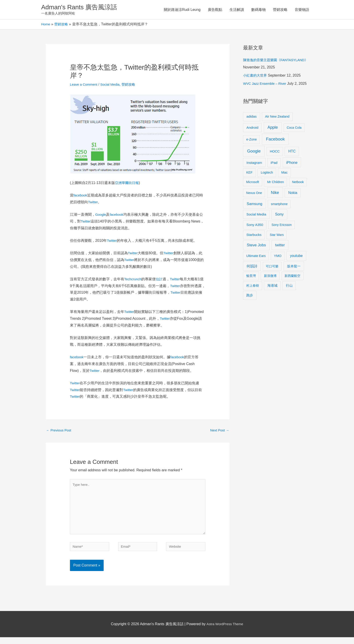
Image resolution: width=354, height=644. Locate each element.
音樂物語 (302, 10)
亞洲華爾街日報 (128, 184)
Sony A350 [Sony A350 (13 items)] (255, 240)
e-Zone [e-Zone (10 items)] (251, 155)
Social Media (113, 86)
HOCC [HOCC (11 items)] (275, 167)
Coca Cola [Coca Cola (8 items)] (294, 143)
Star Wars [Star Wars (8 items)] (277, 250)
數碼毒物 (258, 10)
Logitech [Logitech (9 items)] (267, 188)
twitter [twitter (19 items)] (280, 261)
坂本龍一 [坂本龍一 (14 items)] (294, 282)
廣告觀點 (215, 10)
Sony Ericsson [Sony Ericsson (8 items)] (281, 240)
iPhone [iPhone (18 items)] (292, 178)
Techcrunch (134, 280)
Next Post (219, 432)
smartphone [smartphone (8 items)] (279, 220)
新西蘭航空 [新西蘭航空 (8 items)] (292, 291)
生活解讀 (237, 10)
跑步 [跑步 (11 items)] (250, 311)
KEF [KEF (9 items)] (249, 188)
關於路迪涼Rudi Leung (182, 10)
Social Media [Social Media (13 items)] (256, 230)
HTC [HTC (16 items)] (292, 167)
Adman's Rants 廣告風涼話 (82, 8)
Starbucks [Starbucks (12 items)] (254, 250)
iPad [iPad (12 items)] (274, 178)
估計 (161, 280)
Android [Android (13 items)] (252, 143)
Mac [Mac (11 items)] (285, 188)
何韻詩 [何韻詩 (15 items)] (252, 282)
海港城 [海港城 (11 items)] (272, 301)
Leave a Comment (85, 86)
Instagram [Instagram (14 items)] (254, 178)
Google (101, 216)
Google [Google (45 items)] (254, 167)
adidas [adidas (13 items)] (252, 132)
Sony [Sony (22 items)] (279, 230)
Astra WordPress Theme (225, 631)
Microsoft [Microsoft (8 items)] (253, 198)
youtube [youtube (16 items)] (296, 271)
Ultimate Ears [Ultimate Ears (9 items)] (256, 271)
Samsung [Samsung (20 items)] (255, 219)
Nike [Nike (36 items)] (275, 208)
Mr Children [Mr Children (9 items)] (275, 198)
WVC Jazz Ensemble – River (266, 92)
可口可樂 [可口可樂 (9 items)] (272, 282)
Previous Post (60, 432)
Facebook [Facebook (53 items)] (275, 155)
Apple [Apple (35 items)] (273, 143)
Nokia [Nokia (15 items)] (293, 208)
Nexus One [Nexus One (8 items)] (254, 208)
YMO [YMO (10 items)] (278, 271)
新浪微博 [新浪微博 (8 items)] (270, 291)
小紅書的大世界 (256, 84)
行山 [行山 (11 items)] (289, 301)
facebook (81, 196)
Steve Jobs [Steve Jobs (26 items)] (256, 261)
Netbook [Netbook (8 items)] (298, 198)
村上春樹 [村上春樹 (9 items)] (253, 301)
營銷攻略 (280, 10)
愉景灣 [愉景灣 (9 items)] (251, 291)
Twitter (93, 203)
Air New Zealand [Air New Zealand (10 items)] (277, 132)
